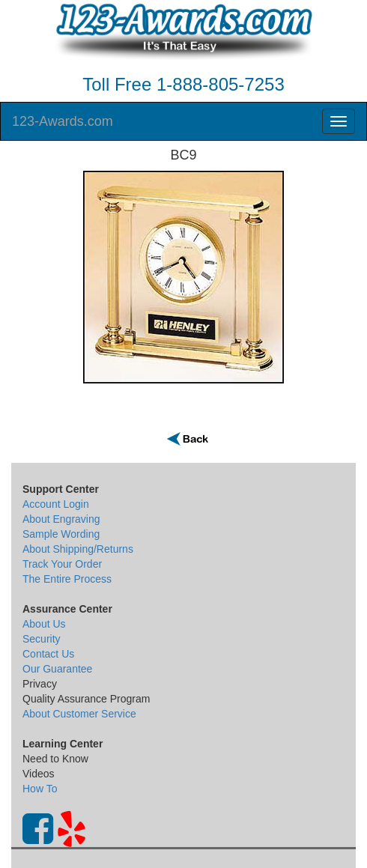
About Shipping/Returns (78, 549)
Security (42, 639)
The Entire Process (67, 579)
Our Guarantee (57, 669)
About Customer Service (79, 714)
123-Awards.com (63, 121)
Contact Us (48, 654)
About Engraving (61, 519)
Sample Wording (61, 534)
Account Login (56, 504)
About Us (44, 624)
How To (40, 789)
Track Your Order (62, 564)
